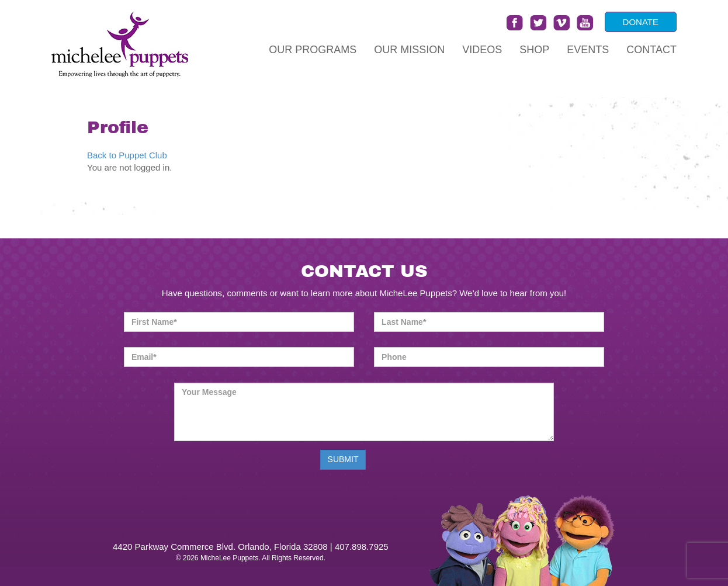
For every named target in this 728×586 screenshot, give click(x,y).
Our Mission (409, 50)
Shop (534, 50)
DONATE (641, 22)
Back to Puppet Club (127, 155)
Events (588, 50)
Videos (482, 50)
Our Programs (313, 50)
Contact (651, 50)
